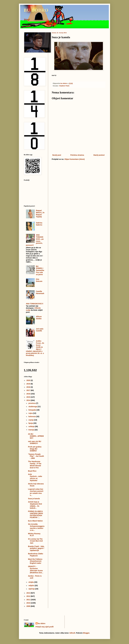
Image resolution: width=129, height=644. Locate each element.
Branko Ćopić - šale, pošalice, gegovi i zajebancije (36, 548)
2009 (29, 606)
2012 (29, 596)
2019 (29, 384)
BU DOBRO (36, 10)
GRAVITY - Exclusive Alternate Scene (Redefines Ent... (36, 569)
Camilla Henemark (40, 292)
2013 (29, 593)
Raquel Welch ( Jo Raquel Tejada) (40, 214)
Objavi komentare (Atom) (74, 159)
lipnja (31, 423)
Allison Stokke (39, 318)
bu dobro (42, 623)
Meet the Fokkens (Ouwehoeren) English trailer (35, 561)
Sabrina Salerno (39, 224)
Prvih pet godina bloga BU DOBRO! (35, 449)
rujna (31, 413)
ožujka (31, 582)
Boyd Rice (32, 471)
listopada (32, 410)
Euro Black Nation (35, 521)
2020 (29, 380)
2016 (29, 394)
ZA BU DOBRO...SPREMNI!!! (36, 436)
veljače (32, 586)
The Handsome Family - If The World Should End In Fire (35, 465)
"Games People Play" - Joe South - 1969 (36, 456)
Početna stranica (77, 155)
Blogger (86, 633)
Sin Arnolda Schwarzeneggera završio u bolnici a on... (36, 527)
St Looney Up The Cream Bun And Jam (35, 541)
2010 (29, 603)
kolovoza (32, 416)
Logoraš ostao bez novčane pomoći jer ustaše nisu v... (36, 492)
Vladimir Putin (64, 86)
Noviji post (57, 155)
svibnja (32, 426)
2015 (29, 397)
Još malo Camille (40, 330)
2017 (29, 390)
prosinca (32, 403)
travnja (31, 430)
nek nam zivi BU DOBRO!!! (35, 442)
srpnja (31, 420)
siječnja (32, 589)
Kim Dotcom (39, 280)
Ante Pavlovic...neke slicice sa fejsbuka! (35, 477)
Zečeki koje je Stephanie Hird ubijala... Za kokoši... (35, 505)
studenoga (33, 407)
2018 (29, 387)
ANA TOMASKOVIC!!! (35, 304)
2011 (29, 600)
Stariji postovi (99, 155)
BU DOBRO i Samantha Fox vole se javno (40, 270)
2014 (29, 400)
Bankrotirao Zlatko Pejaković (36, 555)
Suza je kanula (34, 499)
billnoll (72, 633)
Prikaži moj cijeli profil (45, 627)
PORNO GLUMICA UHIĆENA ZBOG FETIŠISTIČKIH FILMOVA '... (36, 514)
